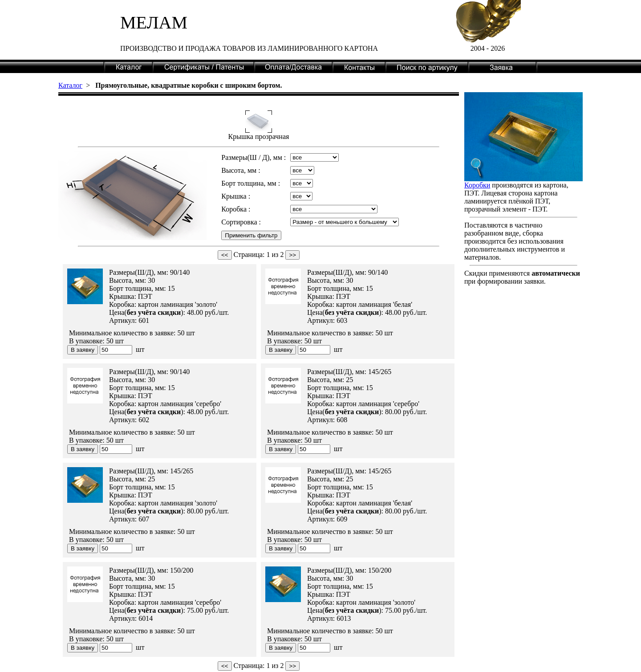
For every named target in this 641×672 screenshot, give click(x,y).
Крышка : (236, 196)
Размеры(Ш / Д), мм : (254, 157)
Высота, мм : (241, 170)
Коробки (477, 185)
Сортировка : (241, 222)
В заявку (83, 350)
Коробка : (236, 209)
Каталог (70, 85)
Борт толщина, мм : (251, 183)
